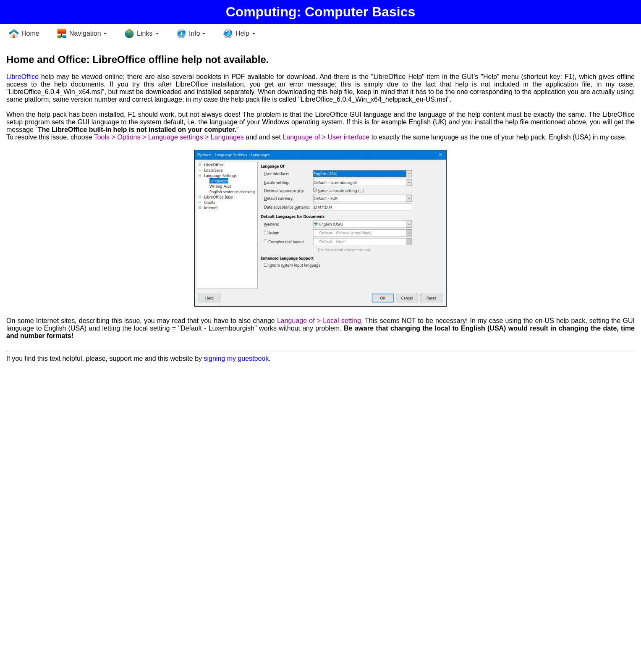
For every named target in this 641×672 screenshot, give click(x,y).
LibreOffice (22, 77)
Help (242, 33)
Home (30, 33)
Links (145, 33)
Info (195, 33)
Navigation (85, 33)
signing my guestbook (236, 358)
